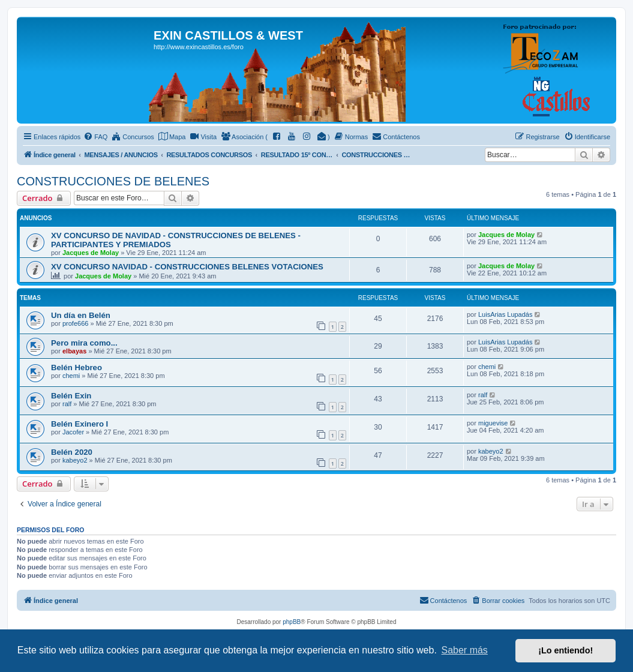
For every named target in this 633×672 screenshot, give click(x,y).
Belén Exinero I (79, 424)
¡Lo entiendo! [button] (565, 650)
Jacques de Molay (91, 253)
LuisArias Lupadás (505, 314)
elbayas (74, 351)
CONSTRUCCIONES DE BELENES (113, 181)
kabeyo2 (75, 460)
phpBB (292, 622)
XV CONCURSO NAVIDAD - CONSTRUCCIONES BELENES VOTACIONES (187, 267)
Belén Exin (71, 396)
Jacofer (73, 432)
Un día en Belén (81, 315)
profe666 (75, 323)
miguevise (493, 423)
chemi (71, 376)
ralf (67, 404)
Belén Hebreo (76, 367)
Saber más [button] (465, 650)
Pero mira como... (84, 343)
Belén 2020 (72, 452)
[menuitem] (95, 137)
